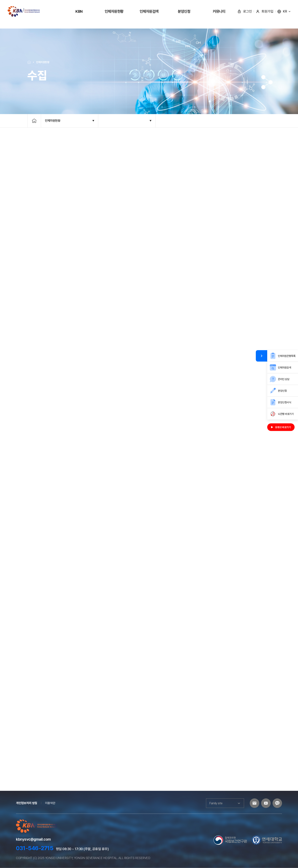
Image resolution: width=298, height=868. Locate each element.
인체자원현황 (114, 11)
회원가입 (265, 11)
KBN (79, 11)
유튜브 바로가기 (281, 427)
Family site (225, 803)
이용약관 (50, 803)
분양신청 (184, 11)
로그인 (245, 11)
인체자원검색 (149, 11)
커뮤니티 (219, 11)
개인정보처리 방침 (27, 803)
